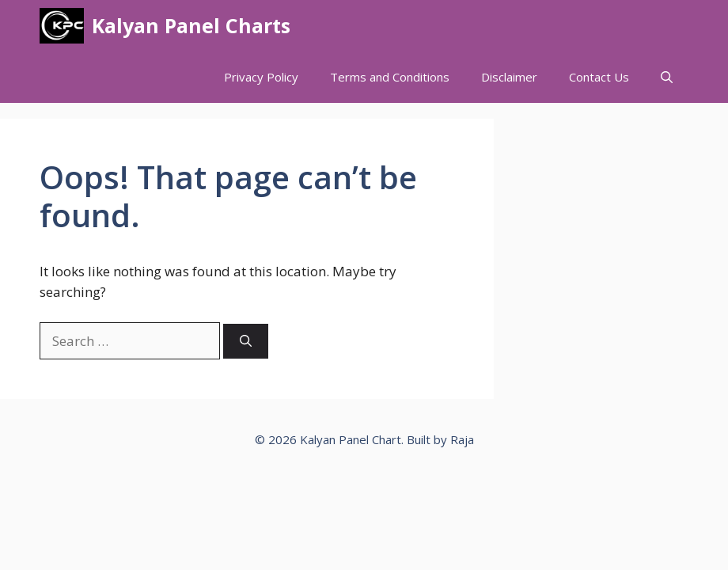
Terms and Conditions (390, 77)
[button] (667, 77)
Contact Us (599, 77)
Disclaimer (509, 77)
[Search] (246, 342)
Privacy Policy (261, 77)
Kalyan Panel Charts (191, 25)
